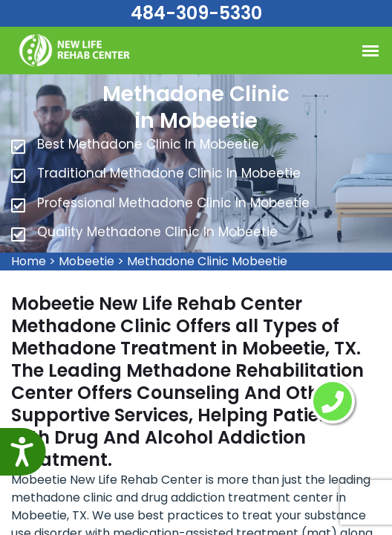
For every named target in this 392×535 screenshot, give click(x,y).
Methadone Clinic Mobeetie (207, 261)
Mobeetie (86, 261)
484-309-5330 (196, 13)
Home (29, 261)
